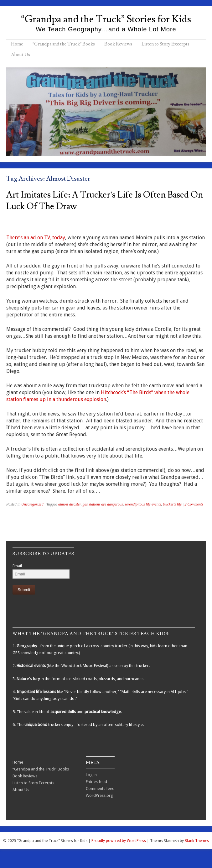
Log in (91, 775)
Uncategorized (32, 504)
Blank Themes (197, 841)
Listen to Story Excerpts (165, 44)
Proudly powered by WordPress (119, 841)
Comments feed (100, 789)
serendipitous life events (143, 504)
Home (17, 44)
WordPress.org (99, 795)
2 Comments (194, 504)
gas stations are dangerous (103, 504)
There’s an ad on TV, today (36, 238)
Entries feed (96, 782)
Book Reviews (118, 44)
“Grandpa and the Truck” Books (64, 44)
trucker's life (172, 504)
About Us (21, 55)
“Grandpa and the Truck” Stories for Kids (106, 19)
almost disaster (70, 504)
